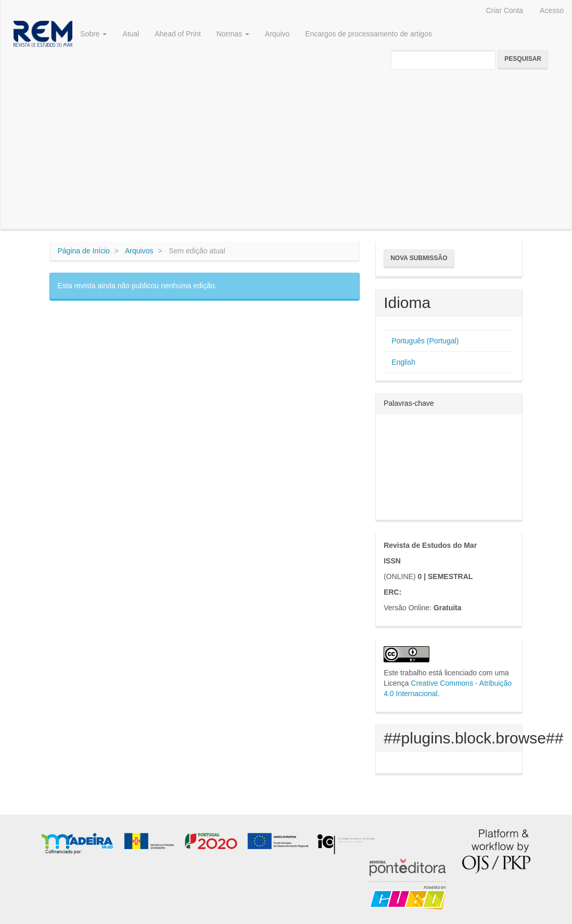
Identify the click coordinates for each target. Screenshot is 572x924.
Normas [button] (233, 34)
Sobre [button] (93, 34)
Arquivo (277, 34)
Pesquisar (523, 59)
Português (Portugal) (425, 341)
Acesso (552, 10)
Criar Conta (504, 10)
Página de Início (84, 251)
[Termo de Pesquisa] (443, 60)
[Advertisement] (286, 151)
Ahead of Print (178, 34)
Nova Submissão (419, 258)
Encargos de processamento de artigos (368, 34)
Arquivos (139, 251)
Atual (131, 34)
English (403, 362)
